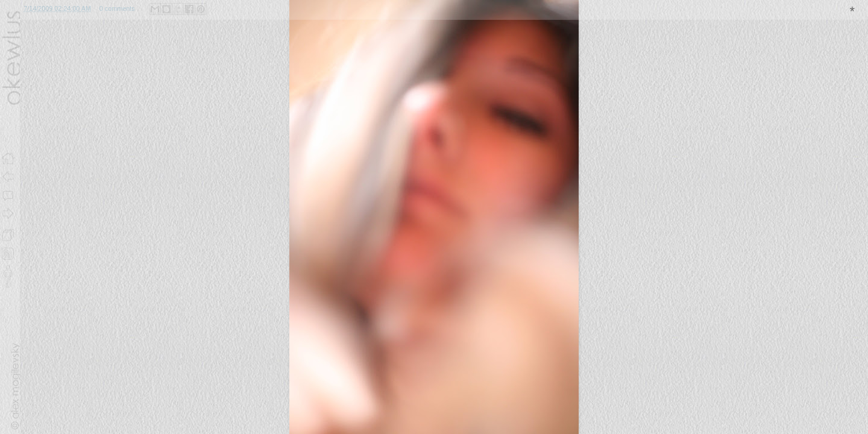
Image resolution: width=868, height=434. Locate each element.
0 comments (117, 8)
